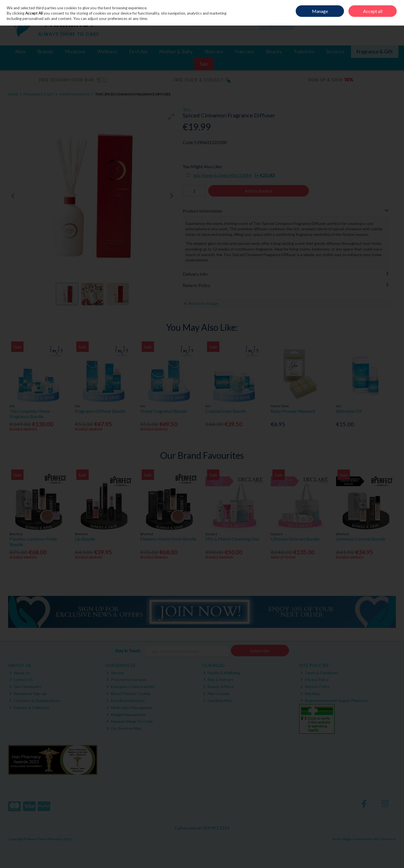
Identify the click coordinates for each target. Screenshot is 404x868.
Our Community (25, 687)
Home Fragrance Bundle (164, 411)
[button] (171, 117)
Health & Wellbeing (221, 673)
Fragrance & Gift (375, 52)
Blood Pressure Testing (128, 694)
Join (393, 9)
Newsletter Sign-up (28, 694)
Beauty (274, 52)
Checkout (383, 24)
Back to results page (203, 303)
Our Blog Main (217, 701)
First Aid (138, 52)
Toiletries (304, 52)
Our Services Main (124, 728)
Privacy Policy (314, 680)
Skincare (214, 52)
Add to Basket (259, 191)
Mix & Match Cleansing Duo (232, 539)
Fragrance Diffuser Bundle (100, 411)
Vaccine (115, 673)
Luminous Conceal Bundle (361, 539)
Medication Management (129, 708)
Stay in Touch (128, 651)
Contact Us (21, 680)
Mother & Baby (176, 52)
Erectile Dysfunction (126, 701)
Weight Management (126, 715)
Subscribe (260, 651)
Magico (348, 839)
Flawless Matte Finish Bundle (168, 539)
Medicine (75, 52)
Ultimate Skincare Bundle (295, 539)
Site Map (310, 694)
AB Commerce (385, 839)
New (20, 52)
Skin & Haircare (218, 680)
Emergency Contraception (130, 687)
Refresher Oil (349, 411)
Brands (45, 52)
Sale (204, 64)
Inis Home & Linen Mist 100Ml (234, 175)
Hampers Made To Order (130, 721)
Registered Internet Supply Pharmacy (334, 701)
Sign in (381, 9)
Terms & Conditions (319, 673)
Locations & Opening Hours (35, 701)
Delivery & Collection (29, 708)
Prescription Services (126, 680)
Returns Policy (315, 687)
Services (335, 52)
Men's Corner (216, 694)
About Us (19, 673)
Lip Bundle (85, 539)
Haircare (245, 52)
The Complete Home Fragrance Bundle (30, 414)
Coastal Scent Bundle (226, 411)
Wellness (107, 52)
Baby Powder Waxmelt (293, 411)
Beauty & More (218, 687)
